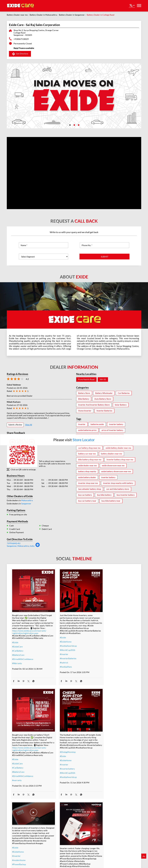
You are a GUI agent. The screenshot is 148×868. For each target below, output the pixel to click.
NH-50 (103, 379)
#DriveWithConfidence (23, 660)
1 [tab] (70, 125)
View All (29, 425)
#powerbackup (105, 819)
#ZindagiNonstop (20, 748)
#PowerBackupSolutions (109, 765)
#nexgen (59, 757)
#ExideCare (17, 647)
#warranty (103, 661)
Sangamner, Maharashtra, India (21, 546)
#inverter (59, 652)
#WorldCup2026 (63, 648)
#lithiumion (103, 806)
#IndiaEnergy (104, 790)
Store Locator (84, 440)
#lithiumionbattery (106, 811)
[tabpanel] (74, 96)
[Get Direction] (38, 546)
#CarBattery (18, 651)
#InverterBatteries (63, 656)
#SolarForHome (105, 760)
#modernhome (62, 744)
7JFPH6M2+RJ (14, 543)
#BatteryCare (18, 655)
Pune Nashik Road (86, 379)
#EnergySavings (105, 769)
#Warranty (17, 664)
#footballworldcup (64, 644)
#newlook (59, 753)
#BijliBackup (104, 785)
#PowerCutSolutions (107, 781)
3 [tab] (78, 125)
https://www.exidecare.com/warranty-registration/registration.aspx (29, 630)
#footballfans (61, 665)
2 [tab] (74, 125)
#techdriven (103, 823)
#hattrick (59, 660)
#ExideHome (61, 639)
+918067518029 (21, 39)
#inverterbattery (20, 764)
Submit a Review (15, 425)
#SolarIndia (103, 777)
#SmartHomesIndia (107, 794)
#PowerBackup (62, 749)
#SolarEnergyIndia (106, 798)
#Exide (15, 643)
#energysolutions (106, 827)
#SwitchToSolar (105, 773)
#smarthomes (104, 815)
